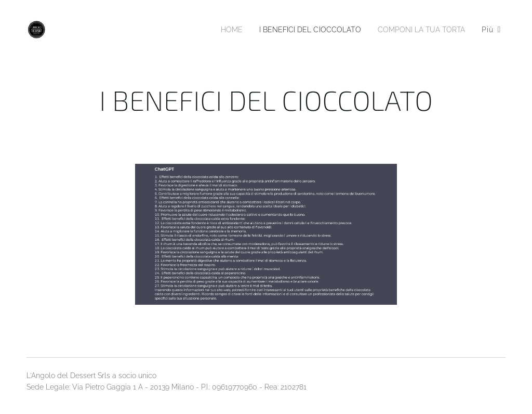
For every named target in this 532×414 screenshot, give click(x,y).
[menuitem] (214, 30)
